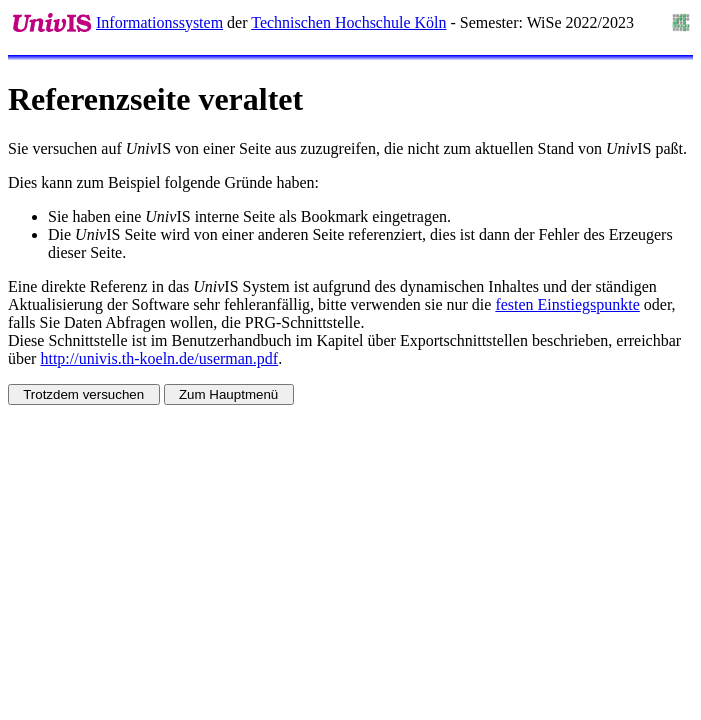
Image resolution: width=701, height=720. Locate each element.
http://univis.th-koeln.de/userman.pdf (159, 358)
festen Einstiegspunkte (567, 304)
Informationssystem (159, 22)
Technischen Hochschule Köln (348, 22)
